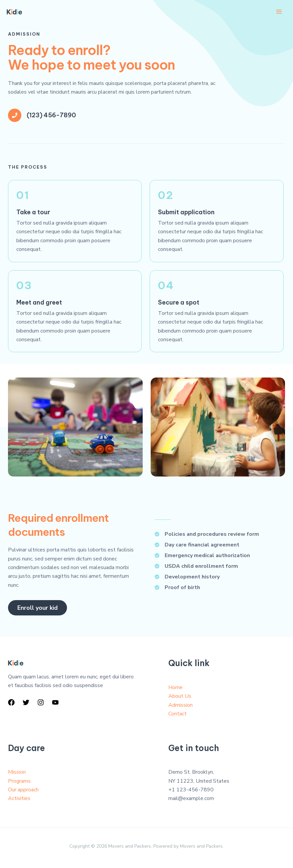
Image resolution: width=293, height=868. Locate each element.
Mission (17, 772)
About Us (180, 696)
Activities (19, 799)
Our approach (23, 790)
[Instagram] (41, 702)
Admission (180, 705)
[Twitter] (26, 702)
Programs (19, 781)
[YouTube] (55, 702)
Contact (177, 714)
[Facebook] (11, 702)
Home (175, 687)
